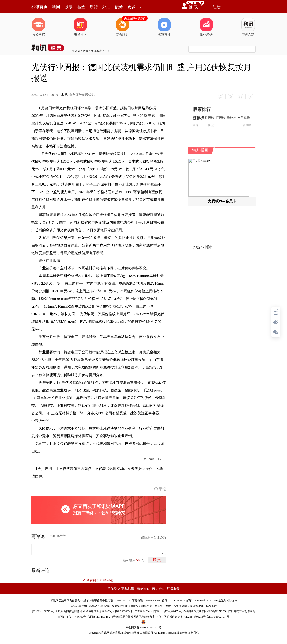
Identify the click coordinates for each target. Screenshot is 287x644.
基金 (81, 7)
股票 (69, 7)
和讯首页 (39, 7)
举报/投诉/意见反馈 (121, 588)
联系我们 (143, 588)
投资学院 (39, 27)
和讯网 (76, 51)
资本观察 (97, 51)
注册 (217, 7)
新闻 (56, 7)
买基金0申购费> (135, 18)
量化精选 (206, 27)
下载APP (248, 27)
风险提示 (211, 606)
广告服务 (173, 588)
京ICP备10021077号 (218, 616)
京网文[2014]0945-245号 (102, 616)
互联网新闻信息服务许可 (70, 611)
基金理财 (122, 27)
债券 (119, 7)
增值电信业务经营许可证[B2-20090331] (109, 611)
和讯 (65, 95)
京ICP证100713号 (43, 611)
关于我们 (158, 588)
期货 (94, 7)
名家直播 (164, 27)
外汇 (106, 7)
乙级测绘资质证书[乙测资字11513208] (205, 611)
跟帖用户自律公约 (153, 537)
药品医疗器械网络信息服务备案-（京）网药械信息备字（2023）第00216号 (161, 616)
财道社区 (80, 27)
